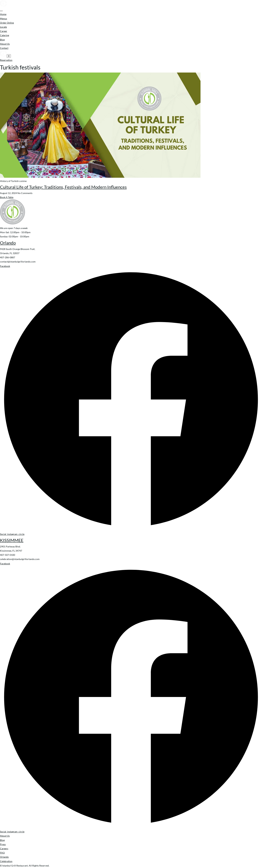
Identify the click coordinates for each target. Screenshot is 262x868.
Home (3, 14)
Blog (2, 40)
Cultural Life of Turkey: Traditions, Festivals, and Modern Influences (63, 187)
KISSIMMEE (12, 540)
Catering (5, 35)
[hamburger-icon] (1, 11)
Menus (4, 19)
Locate (3, 27)
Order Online (7, 23)
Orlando (8, 243)
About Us (5, 44)
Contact (4, 48)
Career (4, 31)
